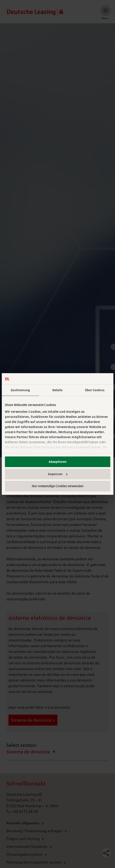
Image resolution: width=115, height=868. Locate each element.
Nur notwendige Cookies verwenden (58, 486)
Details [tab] (58, 390)
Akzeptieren (58, 462)
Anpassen (58, 474)
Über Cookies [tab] (95, 390)
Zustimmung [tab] (20, 390)
